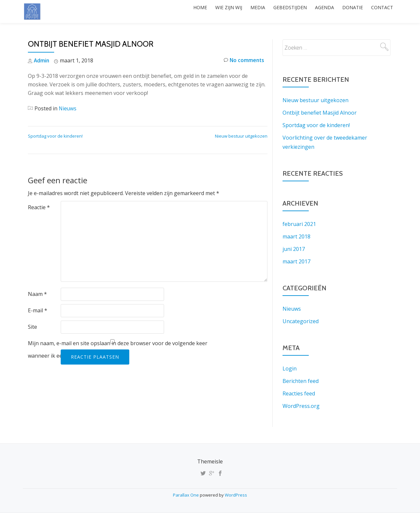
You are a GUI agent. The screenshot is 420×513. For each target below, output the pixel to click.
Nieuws (68, 108)
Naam (37, 294)
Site (32, 327)
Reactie (39, 207)
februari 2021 (299, 224)
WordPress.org (301, 406)
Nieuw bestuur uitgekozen (241, 136)
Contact (380, 11)
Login (290, 368)
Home (177, 11)
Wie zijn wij (209, 11)
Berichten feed (301, 381)
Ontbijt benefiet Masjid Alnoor (320, 113)
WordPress (236, 495)
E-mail (38, 310)
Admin (42, 60)
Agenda (315, 11)
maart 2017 (296, 261)
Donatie (347, 11)
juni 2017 (294, 249)
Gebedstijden (277, 11)
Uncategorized (301, 321)
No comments (243, 61)
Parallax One (186, 495)
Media (241, 11)
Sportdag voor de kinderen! (55, 136)
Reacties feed (299, 393)
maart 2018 (296, 236)
